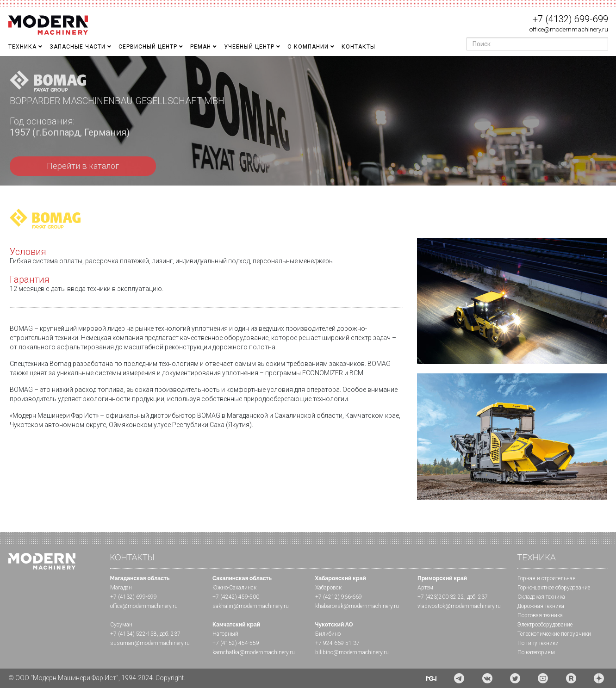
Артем (425, 588)
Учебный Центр (249, 47)
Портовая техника (540, 615)
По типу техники (538, 643)
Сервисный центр (148, 47)
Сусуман (121, 625)
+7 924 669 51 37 (337, 643)
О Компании (308, 47)
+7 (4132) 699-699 (570, 19)
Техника (22, 47)
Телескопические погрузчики (554, 634)
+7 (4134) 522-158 (134, 634)
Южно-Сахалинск (234, 588)
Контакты (358, 47)
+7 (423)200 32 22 (441, 597)
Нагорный (225, 634)
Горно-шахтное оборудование (554, 588)
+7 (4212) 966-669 (339, 597)
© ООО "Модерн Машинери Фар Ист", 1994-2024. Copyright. (97, 678)
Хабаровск (328, 588)
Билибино (328, 634)
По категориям (536, 652)
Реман (201, 47)
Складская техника (541, 597)
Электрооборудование (545, 625)
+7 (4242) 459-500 (236, 597)
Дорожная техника (541, 606)
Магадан (121, 588)
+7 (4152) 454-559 (236, 643)
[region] (308, 121)
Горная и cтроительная (547, 578)
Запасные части (78, 47)
